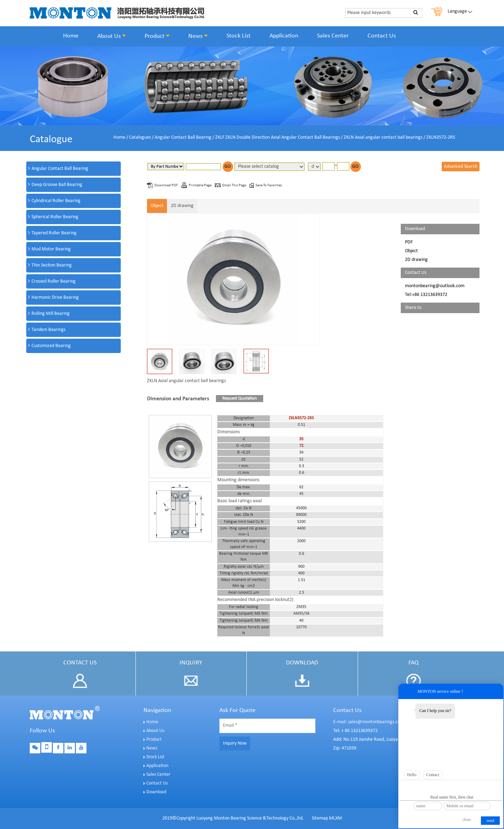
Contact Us (382, 36)
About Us (111, 36)
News (198, 36)
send (490, 821)
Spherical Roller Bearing (55, 217)
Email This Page (234, 185)
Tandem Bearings (48, 330)
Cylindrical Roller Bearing (56, 201)
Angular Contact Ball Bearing (183, 137)
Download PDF (166, 185)
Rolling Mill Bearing (51, 314)
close (467, 820)
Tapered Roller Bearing (54, 233)
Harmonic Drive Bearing (55, 298)
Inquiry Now (235, 743)
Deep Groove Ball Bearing (57, 185)
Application (284, 36)
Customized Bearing (51, 346)
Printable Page (200, 185)
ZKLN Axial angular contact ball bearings (383, 137)
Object (157, 206)
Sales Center (333, 36)
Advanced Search (461, 167)
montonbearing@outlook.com (435, 286)
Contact (433, 775)
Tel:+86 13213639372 (426, 295)
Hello (412, 775)
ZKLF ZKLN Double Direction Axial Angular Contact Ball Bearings (278, 137)
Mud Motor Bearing (51, 249)
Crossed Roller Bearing (54, 281)
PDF (409, 242)
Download (156, 792)
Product (157, 36)
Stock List (239, 36)
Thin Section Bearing (52, 265)
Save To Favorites (269, 185)
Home (71, 36)
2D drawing (182, 206)
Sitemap (320, 818)
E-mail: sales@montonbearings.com (369, 722)
